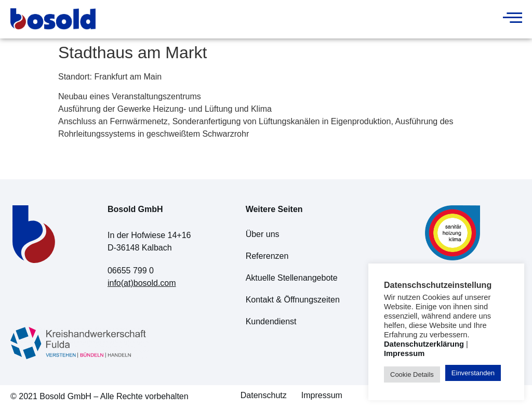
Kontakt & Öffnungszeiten (293, 300)
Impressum (322, 395)
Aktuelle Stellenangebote (292, 278)
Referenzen (267, 256)
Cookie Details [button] (412, 374)
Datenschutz (264, 395)
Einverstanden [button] (473, 373)
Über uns (263, 234)
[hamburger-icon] (510, 19)
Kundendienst (271, 321)
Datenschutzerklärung (424, 344)
